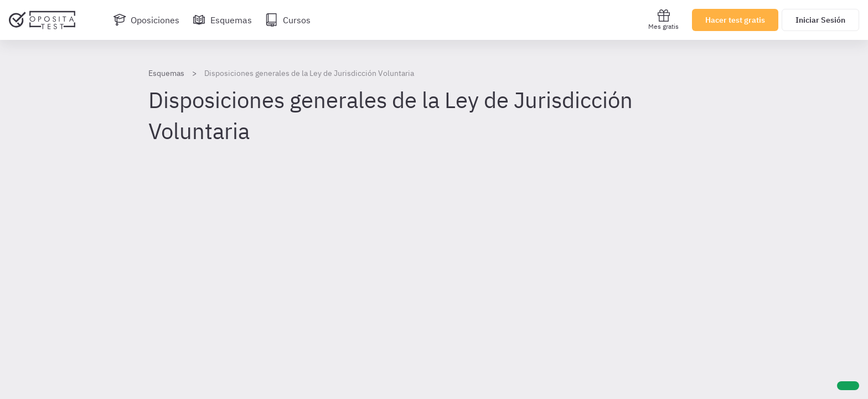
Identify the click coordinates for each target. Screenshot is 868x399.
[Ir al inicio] (42, 20)
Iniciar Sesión (820, 20)
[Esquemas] (222, 20)
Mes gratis (663, 20)
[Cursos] (288, 20)
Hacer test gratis (735, 20)
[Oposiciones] (146, 20)
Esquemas (166, 73)
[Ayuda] (848, 386)
